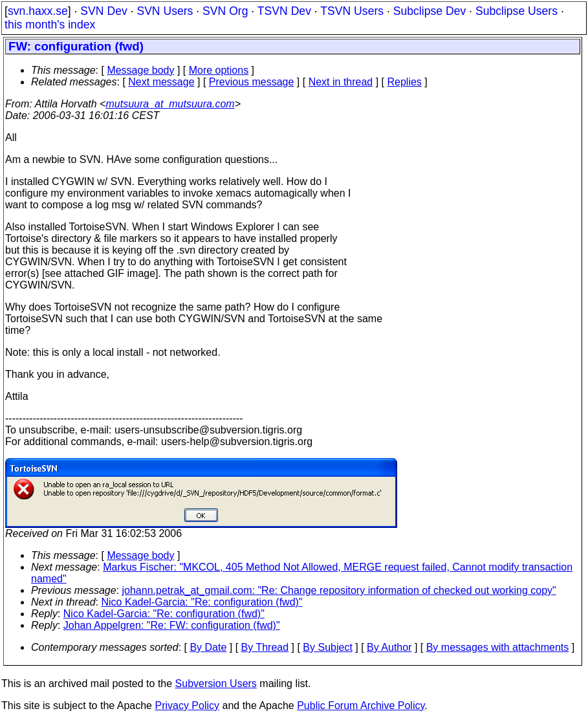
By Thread (265, 647)
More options (219, 70)
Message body (140, 70)
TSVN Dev (284, 11)
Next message (161, 82)
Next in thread (341, 82)
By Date (208, 647)
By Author (389, 647)
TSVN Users (352, 11)
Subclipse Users (517, 11)
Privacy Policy (187, 706)
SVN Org (225, 11)
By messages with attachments (498, 647)
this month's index (50, 25)
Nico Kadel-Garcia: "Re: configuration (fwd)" (202, 602)
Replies (405, 82)
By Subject (327, 647)
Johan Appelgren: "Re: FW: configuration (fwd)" (172, 625)
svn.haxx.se (38, 11)
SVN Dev (103, 11)
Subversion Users (216, 684)
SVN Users (165, 11)
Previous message (252, 82)
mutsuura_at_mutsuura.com (170, 104)
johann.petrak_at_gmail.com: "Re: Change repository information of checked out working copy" (339, 590)
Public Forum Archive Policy (361, 706)
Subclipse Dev (430, 11)
